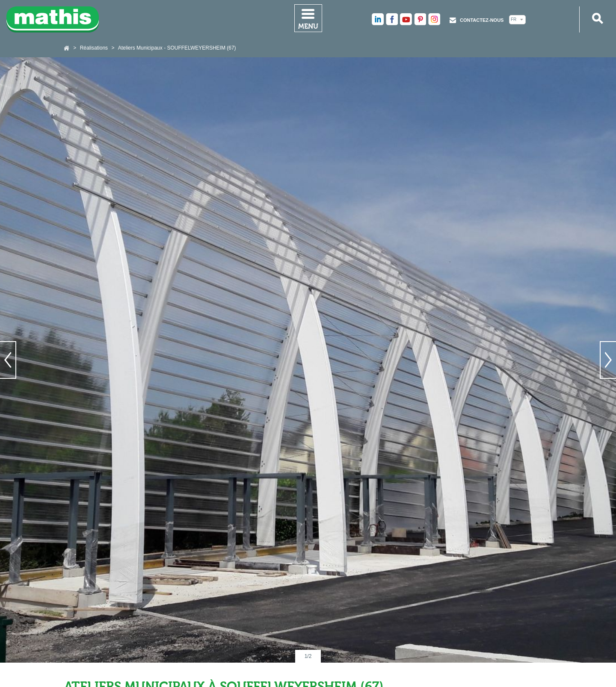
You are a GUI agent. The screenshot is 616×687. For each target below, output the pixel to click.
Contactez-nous (482, 20)
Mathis (53, 19)
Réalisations (94, 48)
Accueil (67, 48)
